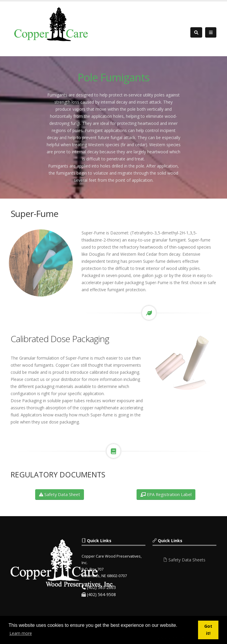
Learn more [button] (21, 633)
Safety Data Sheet (60, 494)
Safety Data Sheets (184, 562)
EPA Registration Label (166, 494)
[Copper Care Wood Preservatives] (52, 24)
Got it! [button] (208, 630)
